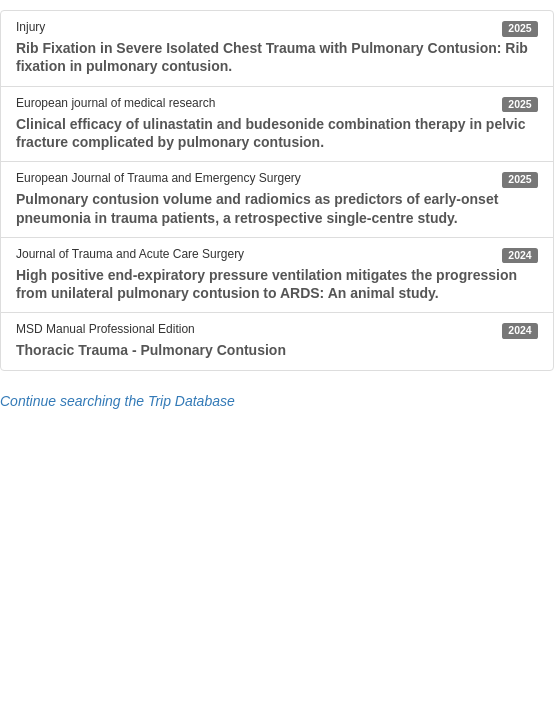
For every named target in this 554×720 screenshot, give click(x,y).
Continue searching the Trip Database (117, 401)
